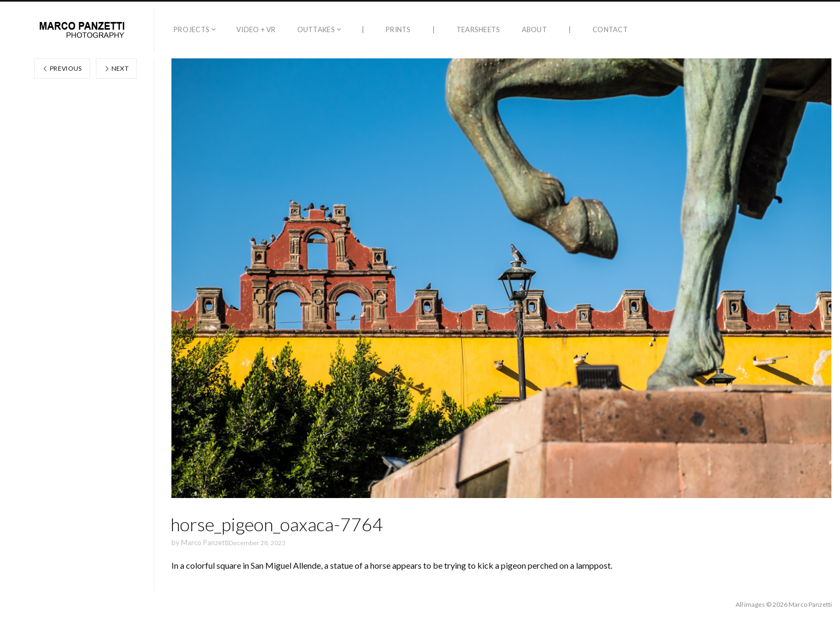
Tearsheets (478, 29)
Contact (610, 29)
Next (116, 68)
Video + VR (256, 29)
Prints (398, 29)
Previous (62, 68)
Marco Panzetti (205, 542)
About (534, 29)
